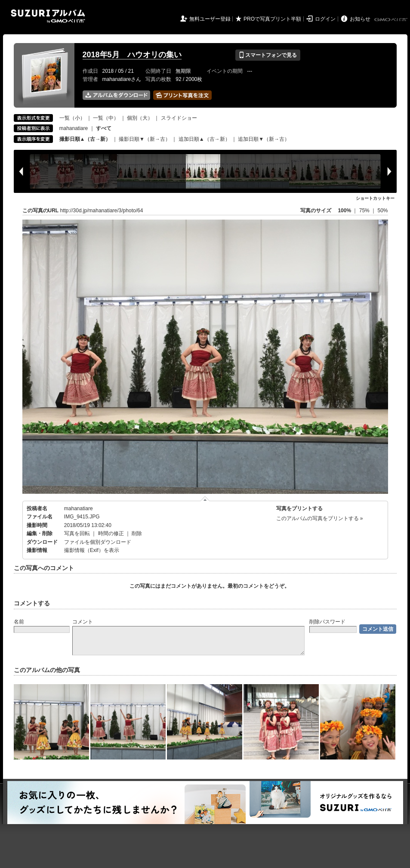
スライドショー (179, 118)
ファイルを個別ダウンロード (98, 542)
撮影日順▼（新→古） (145, 139)
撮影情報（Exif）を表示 (92, 550)
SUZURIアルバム (48, 16)
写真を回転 (77, 533)
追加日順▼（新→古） (264, 139)
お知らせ (360, 19)
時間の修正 (111, 533)
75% (365, 211)
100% (344, 211)
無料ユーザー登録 (210, 19)
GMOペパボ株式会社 (392, 20)
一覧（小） (72, 118)
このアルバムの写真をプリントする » (320, 518)
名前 (19, 622)
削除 (137, 533)
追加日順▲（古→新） (204, 139)
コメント (83, 622)
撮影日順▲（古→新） (85, 139)
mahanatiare (74, 128)
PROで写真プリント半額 (272, 19)
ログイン (325, 19)
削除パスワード (327, 622)
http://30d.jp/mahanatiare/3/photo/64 (102, 211)
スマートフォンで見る (268, 55)
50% (382, 211)
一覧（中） (106, 118)
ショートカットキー (375, 198)
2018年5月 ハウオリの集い (132, 55)
